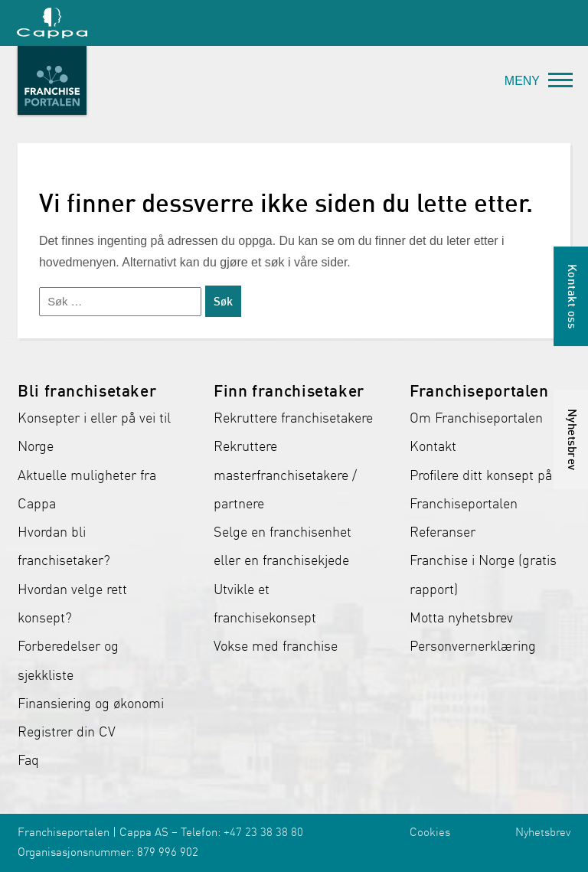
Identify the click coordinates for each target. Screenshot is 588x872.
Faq (28, 760)
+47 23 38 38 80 (263, 832)
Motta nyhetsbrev (461, 618)
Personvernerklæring (473, 646)
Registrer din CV (67, 732)
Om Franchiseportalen (476, 418)
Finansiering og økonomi (91, 704)
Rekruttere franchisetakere (293, 418)
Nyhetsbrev (543, 832)
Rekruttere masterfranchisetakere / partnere (285, 475)
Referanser (443, 532)
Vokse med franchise (276, 646)
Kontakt (433, 446)
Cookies (430, 832)
